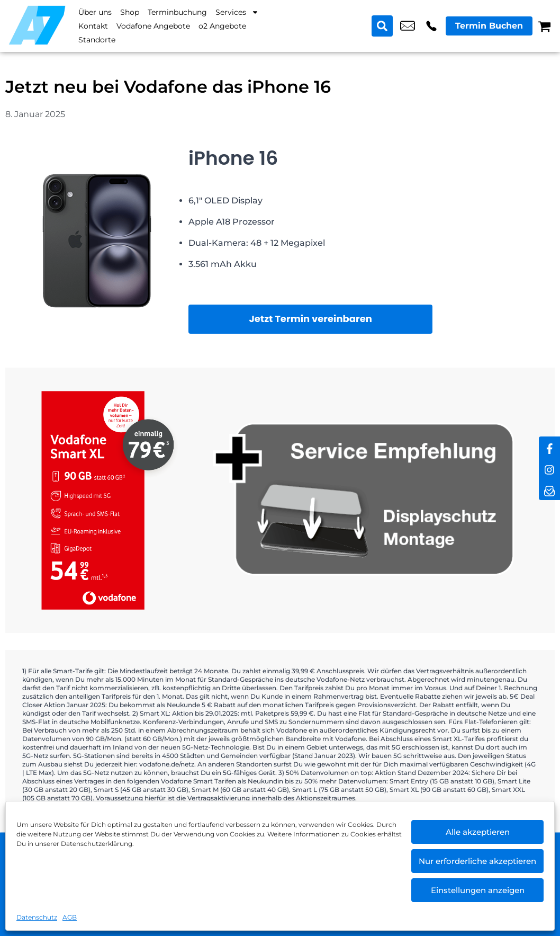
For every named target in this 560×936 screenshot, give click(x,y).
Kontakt (93, 26)
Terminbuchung (177, 12)
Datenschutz (37, 917)
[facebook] (549, 447)
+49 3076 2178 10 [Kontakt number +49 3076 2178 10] (431, 26)
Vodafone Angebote (153, 26)
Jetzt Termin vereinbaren (310, 319)
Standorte (97, 40)
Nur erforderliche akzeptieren (477, 861)
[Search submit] (382, 26)
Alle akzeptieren (478, 832)
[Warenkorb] (544, 26)
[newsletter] (549, 489)
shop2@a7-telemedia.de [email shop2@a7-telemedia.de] (408, 26)
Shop (130, 12)
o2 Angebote (222, 26)
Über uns (95, 12)
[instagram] (549, 468)
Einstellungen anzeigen (478, 890)
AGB (70, 917)
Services (237, 12)
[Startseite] (37, 25)
